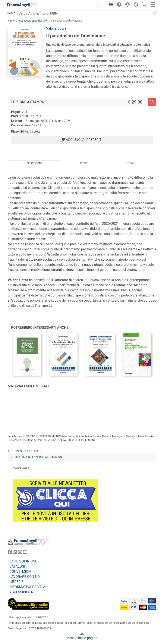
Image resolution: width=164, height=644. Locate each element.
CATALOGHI (18, 566)
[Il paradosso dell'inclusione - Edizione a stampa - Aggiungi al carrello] (152, 102)
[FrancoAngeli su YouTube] (25, 553)
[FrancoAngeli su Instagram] (20, 553)
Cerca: (12, 13)
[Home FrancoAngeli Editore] (22, 5)
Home (11, 21)
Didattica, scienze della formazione (39, 457)
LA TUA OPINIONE (23, 561)
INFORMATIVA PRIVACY (28, 587)
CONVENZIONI (20, 572)
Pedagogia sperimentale (33, 21)
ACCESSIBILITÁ (21, 592)
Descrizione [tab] (34, 163)
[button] (110, 5)
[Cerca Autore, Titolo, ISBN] (84, 13)
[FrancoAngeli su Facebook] (10, 553)
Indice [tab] (84, 163)
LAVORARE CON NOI (25, 577)
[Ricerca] (155, 13)
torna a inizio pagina (82, 638)
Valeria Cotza (56, 28)
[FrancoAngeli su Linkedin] (15, 553)
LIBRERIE (16, 582)
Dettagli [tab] (132, 163)
